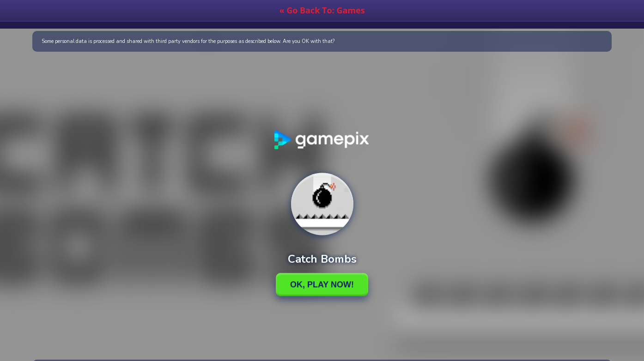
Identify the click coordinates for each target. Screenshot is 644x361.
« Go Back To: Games (322, 10)
